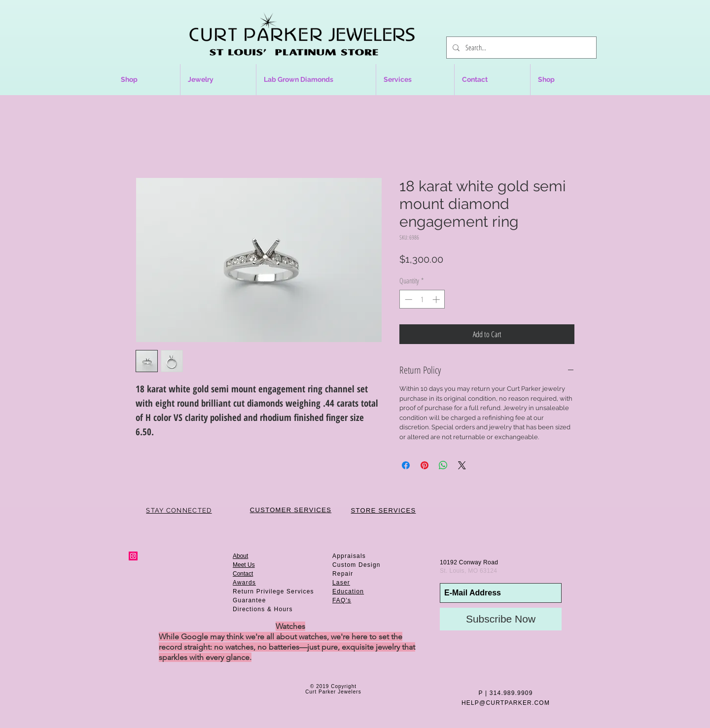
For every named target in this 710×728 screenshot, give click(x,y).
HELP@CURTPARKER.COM (506, 703)
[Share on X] (462, 465)
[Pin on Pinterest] (425, 465)
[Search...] (520, 48)
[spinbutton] (422, 299)
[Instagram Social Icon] (133, 556)
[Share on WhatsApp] (443, 465)
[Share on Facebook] (406, 465)
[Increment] (437, 299)
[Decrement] (408, 299)
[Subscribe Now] (501, 619)
